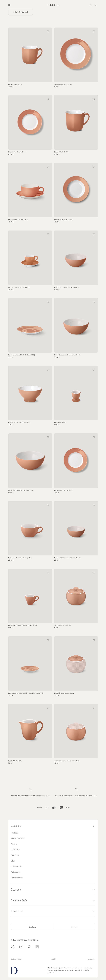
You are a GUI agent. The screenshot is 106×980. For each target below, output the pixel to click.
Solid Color (15, 850)
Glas (13, 861)
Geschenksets (17, 878)
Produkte (15, 833)
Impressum (91, 959)
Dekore (14, 844)
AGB (53, 959)
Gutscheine (16, 872)
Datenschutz (16, 959)
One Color (15, 855)
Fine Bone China (18, 838)
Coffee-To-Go (16, 866)
